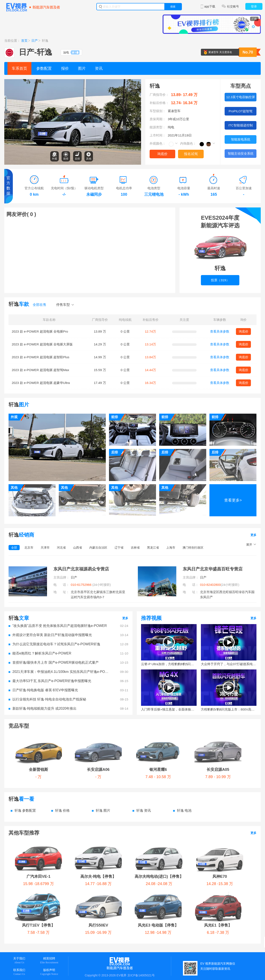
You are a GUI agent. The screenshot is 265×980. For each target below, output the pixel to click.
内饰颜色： (188, 143)
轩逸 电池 (182, 778)
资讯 (99, 68)
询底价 (162, 154)
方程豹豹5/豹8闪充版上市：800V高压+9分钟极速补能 (229, 709)
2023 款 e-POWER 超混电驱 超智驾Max (40, 370)
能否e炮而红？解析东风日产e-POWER (40, 653)
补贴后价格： (159, 103)
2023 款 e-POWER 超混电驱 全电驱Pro (40, 331)
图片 (82, 68)
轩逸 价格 (60, 778)
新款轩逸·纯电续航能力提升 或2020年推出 (43, 708)
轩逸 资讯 (142, 778)
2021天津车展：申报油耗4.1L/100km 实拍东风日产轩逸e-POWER (60, 672)
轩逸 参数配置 (23, 778)
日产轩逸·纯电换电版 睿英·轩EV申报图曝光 (43, 690)
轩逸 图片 (101, 778)
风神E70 (182, 812)
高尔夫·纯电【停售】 (76, 812)
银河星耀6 (95, 737)
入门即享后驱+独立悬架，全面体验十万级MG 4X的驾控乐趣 (169, 709)
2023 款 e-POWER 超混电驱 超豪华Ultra (41, 383)
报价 (65, 68)
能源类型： (158, 127)
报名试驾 (191, 154)
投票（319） (220, 246)
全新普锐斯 (25, 737)
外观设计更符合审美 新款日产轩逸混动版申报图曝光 (50, 635)
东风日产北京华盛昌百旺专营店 (213, 569)
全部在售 (40, 305)
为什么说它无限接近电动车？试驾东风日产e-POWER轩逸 (54, 644)
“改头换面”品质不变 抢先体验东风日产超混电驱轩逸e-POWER (58, 626)
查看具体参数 (220, 331)
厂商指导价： (159, 95)
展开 (249, 545)
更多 (253, 535)
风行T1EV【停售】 (224, 812)
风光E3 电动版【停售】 (74, 829)
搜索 (173, 7)
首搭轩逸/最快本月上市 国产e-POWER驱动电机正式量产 (54, 662)
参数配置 (44, 68)
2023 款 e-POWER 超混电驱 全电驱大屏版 (42, 344)
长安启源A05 (133, 737)
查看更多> (233, 500)
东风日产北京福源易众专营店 (81, 569)
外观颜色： (158, 143)
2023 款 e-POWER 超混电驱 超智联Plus (40, 357)
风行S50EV (28, 829)
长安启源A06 (58, 737)
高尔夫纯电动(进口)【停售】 (131, 812)
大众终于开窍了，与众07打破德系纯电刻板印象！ (229, 664)
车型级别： (158, 111)
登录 (254, 6)
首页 (24, 41)
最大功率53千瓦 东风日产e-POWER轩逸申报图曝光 (50, 681)
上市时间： (158, 135)
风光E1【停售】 (121, 829)
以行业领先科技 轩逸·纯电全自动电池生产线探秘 (47, 699)
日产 (35, 41)
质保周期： (158, 119)
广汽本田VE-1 (30, 812)
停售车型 (63, 305)
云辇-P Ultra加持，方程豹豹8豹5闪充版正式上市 (169, 664)
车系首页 (19, 68)
